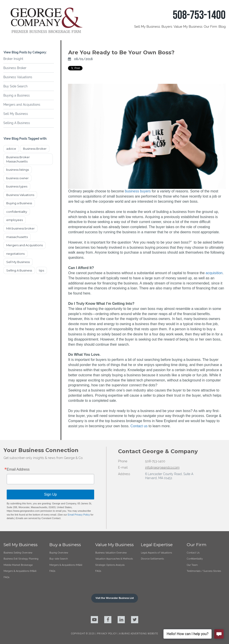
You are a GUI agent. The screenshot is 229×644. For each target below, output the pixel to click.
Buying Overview (59, 553)
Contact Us (193, 553)
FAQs (6, 577)
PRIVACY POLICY (107, 634)
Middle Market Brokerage (18, 565)
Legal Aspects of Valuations (156, 553)
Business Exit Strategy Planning (21, 559)
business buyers (138, 191)
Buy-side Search (59, 559)
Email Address (18, 469)
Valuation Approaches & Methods (114, 559)
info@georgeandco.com (162, 467)
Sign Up (50, 494)
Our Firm (210, 26)
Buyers (167, 26)
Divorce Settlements (152, 559)
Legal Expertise (157, 545)
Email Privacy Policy (79, 515)
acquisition (214, 273)
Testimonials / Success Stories (204, 571)
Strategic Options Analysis (110, 565)
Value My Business (188, 26)
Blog (222, 26)
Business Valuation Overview (111, 553)
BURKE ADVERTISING (134, 634)
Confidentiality (195, 559)
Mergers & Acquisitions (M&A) (20, 571)
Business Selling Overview (18, 553)
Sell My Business (147, 26)
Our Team (192, 565)
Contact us (139, 426)
